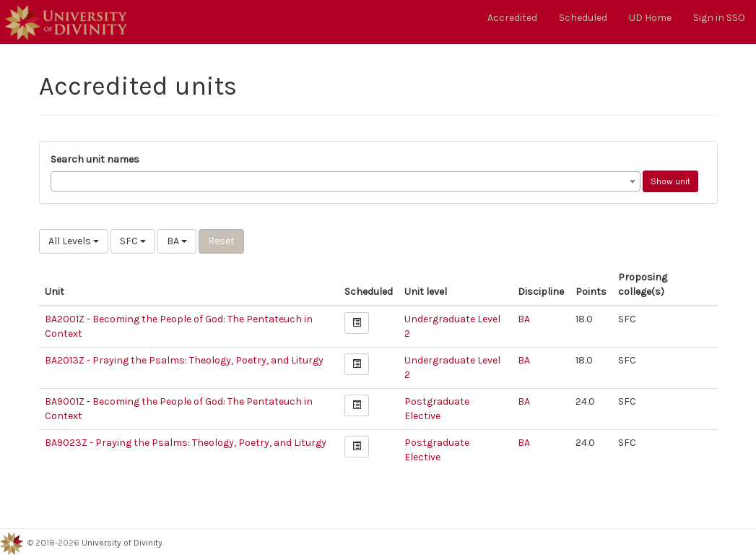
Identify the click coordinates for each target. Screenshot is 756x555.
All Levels (74, 241)
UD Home (650, 18)
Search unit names (95, 159)
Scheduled (583, 18)
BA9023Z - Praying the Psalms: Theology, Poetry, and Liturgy (186, 443)
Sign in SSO (719, 18)
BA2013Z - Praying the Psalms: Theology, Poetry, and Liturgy (184, 360)
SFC (133, 241)
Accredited (512, 18)
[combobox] (346, 181)
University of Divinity (122, 543)
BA (177, 241)
